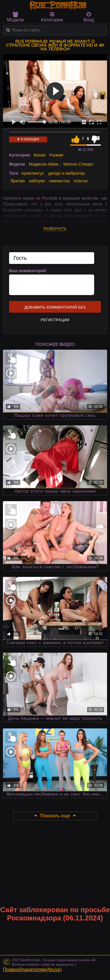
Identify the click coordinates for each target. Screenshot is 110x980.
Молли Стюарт (78, 164)
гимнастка (59, 181)
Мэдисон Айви (43, 164)
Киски (40, 155)
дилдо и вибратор (66, 173)
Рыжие (56, 155)
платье (81, 181)
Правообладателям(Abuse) (32, 970)
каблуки (37, 181)
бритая (18, 181)
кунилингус (33, 173)
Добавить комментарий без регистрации (55, 309)
